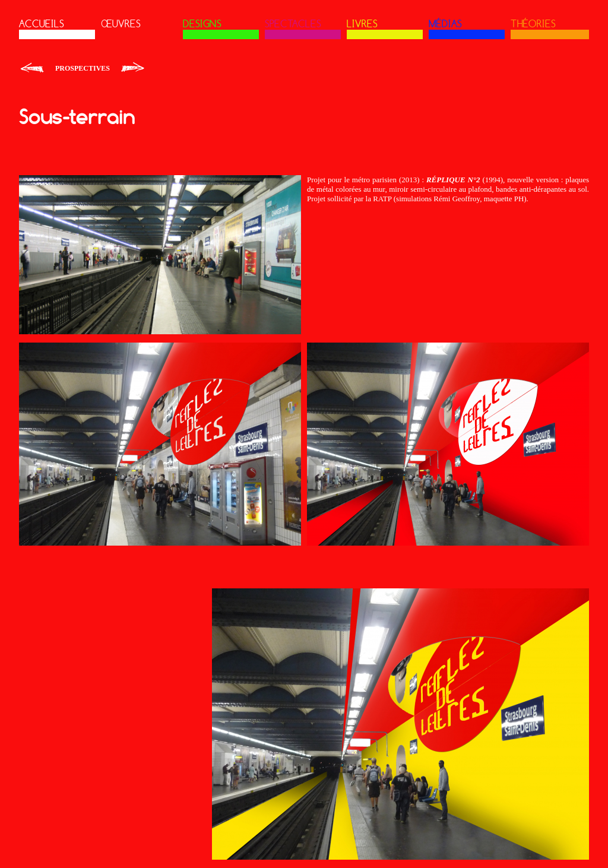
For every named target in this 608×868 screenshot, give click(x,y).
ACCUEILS (42, 24)
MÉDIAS (445, 24)
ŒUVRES (121, 24)
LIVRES (362, 24)
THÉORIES (533, 24)
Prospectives (83, 68)
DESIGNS (202, 24)
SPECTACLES (293, 24)
